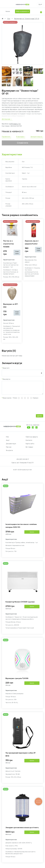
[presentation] (20, 408)
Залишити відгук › (37, 137)
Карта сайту (30, 445)
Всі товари (29, 449)
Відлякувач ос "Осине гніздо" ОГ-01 (27, 19)
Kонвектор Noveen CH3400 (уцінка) (20, 604)
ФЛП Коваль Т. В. (15, 124)
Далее (40, 418)
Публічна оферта (32, 439)
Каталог (8, 11)
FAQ (7, 439)
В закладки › (21, 137)
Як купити (9, 452)
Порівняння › (6, 137)
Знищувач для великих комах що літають (22, 829)
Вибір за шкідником (22, 11)
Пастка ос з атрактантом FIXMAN (9, 244)
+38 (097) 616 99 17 (23, 461)
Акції (8, 442)
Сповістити (23, 143)
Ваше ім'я (6, 368)
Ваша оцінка (7, 400)
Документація (11, 445)
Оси (9, 19)
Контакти (29, 442)
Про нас (9, 449)
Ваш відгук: (7, 379)
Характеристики (12, 154)
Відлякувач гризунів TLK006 (17, 680)
